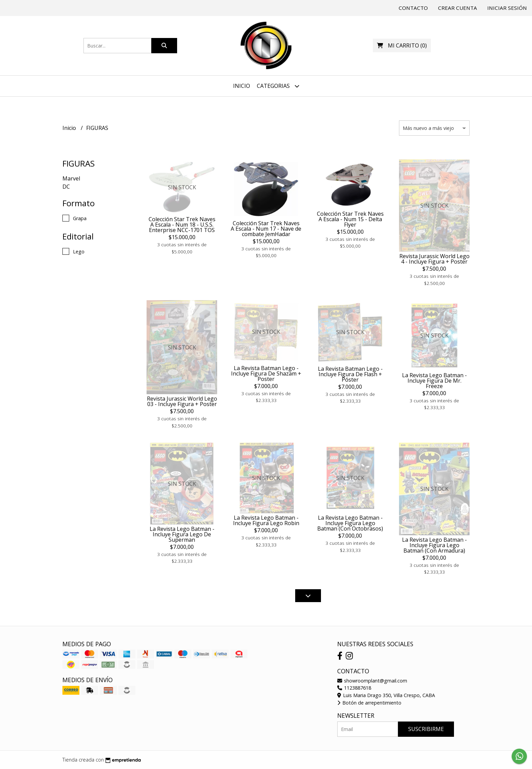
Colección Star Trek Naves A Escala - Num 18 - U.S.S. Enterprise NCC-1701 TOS (182, 225)
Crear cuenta (458, 8)
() (402, 45)
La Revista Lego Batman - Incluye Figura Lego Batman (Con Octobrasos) (350, 523)
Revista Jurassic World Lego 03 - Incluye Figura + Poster (182, 401)
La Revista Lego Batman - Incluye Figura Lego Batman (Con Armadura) (434, 545)
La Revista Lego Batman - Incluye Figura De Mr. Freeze (434, 381)
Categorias (278, 86)
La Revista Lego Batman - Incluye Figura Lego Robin (266, 520)
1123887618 (354, 688)
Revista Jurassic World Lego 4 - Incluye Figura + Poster (434, 259)
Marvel (71, 178)
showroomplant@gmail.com (372, 681)
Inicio (242, 86)
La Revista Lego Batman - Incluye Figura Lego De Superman (182, 534)
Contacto (413, 8)
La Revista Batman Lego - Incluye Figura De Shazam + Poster (266, 373)
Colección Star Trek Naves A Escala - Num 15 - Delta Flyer (350, 219)
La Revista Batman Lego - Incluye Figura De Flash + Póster (350, 374)
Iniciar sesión (507, 8)
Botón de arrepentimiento (369, 703)
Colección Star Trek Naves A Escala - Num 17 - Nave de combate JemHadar (266, 229)
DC (66, 187)
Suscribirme (426, 729)
